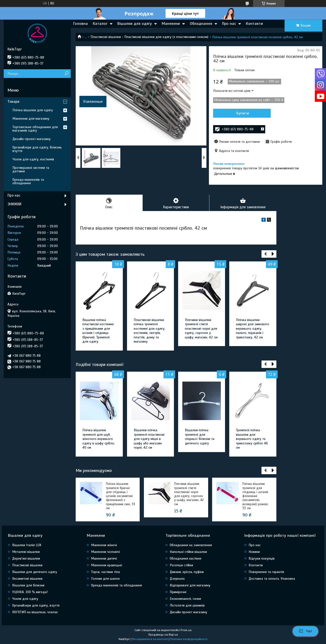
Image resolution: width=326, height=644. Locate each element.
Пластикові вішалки (106, 37)
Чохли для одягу (25, 599)
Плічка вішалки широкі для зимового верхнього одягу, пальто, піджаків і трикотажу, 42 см (253, 329)
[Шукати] (66, 74)
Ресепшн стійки (181, 565)
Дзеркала (177, 579)
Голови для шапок (105, 579)
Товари (13, 102)
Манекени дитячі (104, 559)
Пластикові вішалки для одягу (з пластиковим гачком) (166, 37)
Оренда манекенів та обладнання (28, 181)
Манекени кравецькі (107, 565)
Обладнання (201, 24)
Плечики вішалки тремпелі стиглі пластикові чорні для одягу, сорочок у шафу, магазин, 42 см (201, 329)
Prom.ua (186, 630)
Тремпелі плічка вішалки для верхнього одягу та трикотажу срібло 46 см (252, 439)
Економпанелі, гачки (185, 599)
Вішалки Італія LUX (27, 545)
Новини (254, 552)
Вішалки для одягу (135, 24)
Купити (240, 113)
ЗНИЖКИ (14, 204)
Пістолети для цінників (187, 606)
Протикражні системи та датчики (31, 169)
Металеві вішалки (26, 552)
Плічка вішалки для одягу (33, 110)
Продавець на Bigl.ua (163, 635)
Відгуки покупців (262, 559)
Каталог (100, 24)
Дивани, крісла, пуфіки (187, 572)
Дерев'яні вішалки (26, 559)
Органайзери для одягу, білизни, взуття (37, 149)
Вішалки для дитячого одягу (35, 572)
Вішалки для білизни (28, 586)
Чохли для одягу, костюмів (33, 159)
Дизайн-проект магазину (32, 139)
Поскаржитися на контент (150, 639)
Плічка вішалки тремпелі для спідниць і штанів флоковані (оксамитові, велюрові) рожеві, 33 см (255, 496)
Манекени (171, 24)
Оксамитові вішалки (27, 579)
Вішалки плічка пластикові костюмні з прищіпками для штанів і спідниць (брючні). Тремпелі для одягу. (98, 331)
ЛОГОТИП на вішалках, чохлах (35, 612)
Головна (81, 24)
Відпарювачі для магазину (190, 586)
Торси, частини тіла (105, 572)
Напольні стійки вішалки (188, 552)
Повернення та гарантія (266, 572)
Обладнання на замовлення (191, 545)
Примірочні (178, 592)
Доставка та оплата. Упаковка (272, 579)
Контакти (254, 24)
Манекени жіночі (104, 545)
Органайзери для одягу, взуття (36, 606)
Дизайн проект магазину (188, 612)
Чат (305, 631)
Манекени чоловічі (105, 552)
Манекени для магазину (31, 119)
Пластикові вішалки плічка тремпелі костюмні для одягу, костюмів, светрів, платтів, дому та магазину (149, 331)
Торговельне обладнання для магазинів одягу (35, 129)
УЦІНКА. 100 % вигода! (30, 592)
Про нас (229, 24)
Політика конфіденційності (189, 639)
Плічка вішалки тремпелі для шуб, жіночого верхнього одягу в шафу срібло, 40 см (99, 439)
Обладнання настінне (186, 559)
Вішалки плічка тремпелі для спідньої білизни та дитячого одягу (200, 437)
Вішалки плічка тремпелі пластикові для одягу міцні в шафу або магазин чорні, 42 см (149, 439)
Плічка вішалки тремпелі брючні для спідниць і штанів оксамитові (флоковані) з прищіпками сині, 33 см (121, 496)
